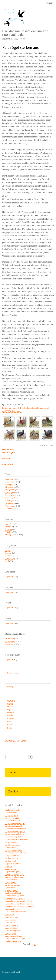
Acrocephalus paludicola (15, 834)
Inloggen (49, 3)
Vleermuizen (10, 558)
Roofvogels (10, 501)
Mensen (8, 550)
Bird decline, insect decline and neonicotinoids (25, 33)
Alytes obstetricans (13, 885)
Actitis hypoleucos (13, 845)
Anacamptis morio (12, 909)
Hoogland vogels (12, 490)
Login (39, 446)
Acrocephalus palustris (14, 837)
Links (9, 722)
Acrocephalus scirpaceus (15, 842)
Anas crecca (10, 923)
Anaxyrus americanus (14, 936)
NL (7, 740)
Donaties (13, 773)
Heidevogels (10, 487)
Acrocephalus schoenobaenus (17, 840)
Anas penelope (11, 928)
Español (10, 710)
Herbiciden (10, 639)
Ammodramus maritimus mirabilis (19, 901)
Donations (13, 791)
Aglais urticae (11, 869)
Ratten (8, 556)
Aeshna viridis (11, 861)
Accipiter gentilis (12, 818)
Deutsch (6, 458)
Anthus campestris (12, 810)
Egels (7, 561)
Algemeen (9, 479)
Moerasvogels (11, 495)
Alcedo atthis (10, 882)
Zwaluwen (9, 509)
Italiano (10, 716)
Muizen (8, 553)
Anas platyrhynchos (13, 931)
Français (11, 713)
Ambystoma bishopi (13, 893)
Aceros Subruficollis (13, 821)
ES (22, 740)
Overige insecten (12, 535)
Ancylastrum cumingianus (15, 939)
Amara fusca (10, 888)
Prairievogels (10, 498)
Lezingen (11, 687)
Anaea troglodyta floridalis (16, 912)
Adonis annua (11, 848)
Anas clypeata (11, 920)
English (10, 703)
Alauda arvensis (11, 880)
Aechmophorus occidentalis (16, 853)
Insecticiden (8, 464)
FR (18, 740)
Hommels (9, 527)
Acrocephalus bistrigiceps (15, 831)
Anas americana (11, 917)
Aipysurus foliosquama (14, 877)
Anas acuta (10, 914)
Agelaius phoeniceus (13, 864)
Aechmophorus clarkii (14, 850)
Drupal (17, 972)
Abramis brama (11, 813)
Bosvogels (9, 485)
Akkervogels (8, 449)
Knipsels (11, 719)
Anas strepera (11, 933)
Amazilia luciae (11, 890)
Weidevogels (9, 452)
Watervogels (10, 503)
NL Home (11, 700)
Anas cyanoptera (12, 925)
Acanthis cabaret (12, 815)
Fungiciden (10, 644)
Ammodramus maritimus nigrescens (19, 904)
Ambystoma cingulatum (15, 896)
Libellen (9, 529)
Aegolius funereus (12, 856)
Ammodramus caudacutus (15, 898)
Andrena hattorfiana (13, 941)
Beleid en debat (13, 673)
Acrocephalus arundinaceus (16, 829)
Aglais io (9, 866)
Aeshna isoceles (11, 858)
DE (14, 740)
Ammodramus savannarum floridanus (20, 907)
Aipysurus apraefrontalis (15, 874)
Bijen (7, 524)
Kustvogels (10, 492)
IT (25, 740)
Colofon (10, 725)
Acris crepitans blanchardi (15, 823)
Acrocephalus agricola (14, 826)
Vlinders (9, 532)
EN (11, 740)
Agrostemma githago (13, 872)
